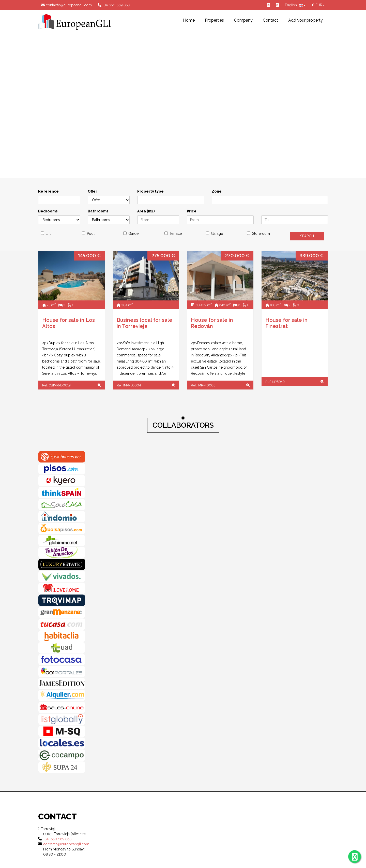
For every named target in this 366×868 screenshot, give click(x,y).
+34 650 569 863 (114, 5)
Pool (91, 234)
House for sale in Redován (212, 323)
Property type (150, 191)
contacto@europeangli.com (66, 5)
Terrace (176, 234)
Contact (270, 20)
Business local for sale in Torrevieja (144, 323)
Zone (217, 191)
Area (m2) (146, 211)
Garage (217, 234)
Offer (92, 191)
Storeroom (261, 234)
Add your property (306, 20)
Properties (214, 20)
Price (192, 211)
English (295, 5)
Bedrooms (48, 211)
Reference (48, 191)
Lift (48, 234)
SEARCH (307, 236)
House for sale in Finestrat (286, 323)
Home (189, 20)
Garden (134, 234)
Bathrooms (98, 211)
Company (243, 20)
